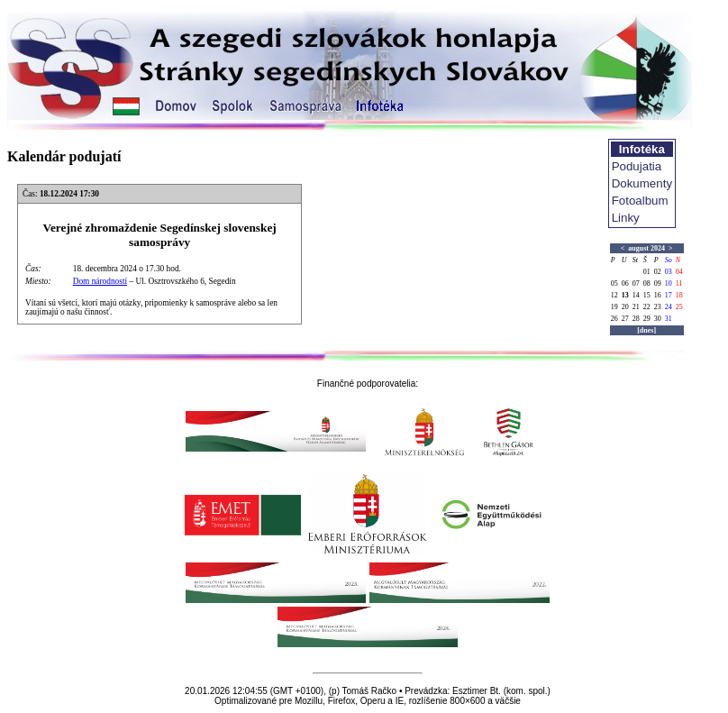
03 (669, 272)
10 (669, 283)
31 (669, 319)
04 (679, 272)
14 (636, 295)
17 (669, 295)
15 (647, 295)
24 (669, 307)
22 (647, 307)
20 (625, 307)
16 (658, 295)
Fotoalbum (640, 201)
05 (614, 283)
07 (636, 283)
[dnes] (646, 330)
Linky (626, 218)
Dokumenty (642, 183)
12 (614, 295)
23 (658, 307)
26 (614, 319)
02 (658, 272)
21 (636, 307)
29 (647, 319)
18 (679, 295)
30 (658, 319)
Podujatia (637, 166)
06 (625, 283)
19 (614, 307)
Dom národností (100, 281)
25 (679, 307)
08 (647, 283)
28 (636, 319)
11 (679, 283)
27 (625, 319)
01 (647, 272)
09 (658, 283)
